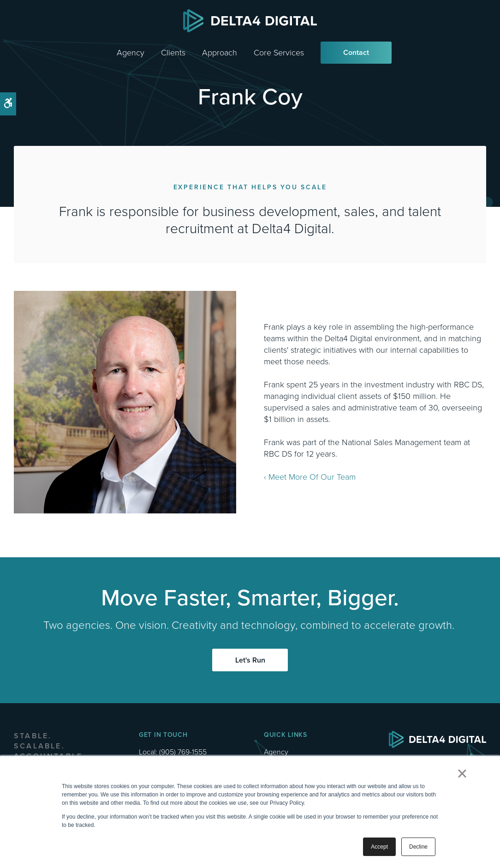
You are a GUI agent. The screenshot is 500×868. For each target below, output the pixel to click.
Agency (131, 53)
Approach (220, 53)
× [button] (462, 773)
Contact (356, 52)
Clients (173, 53)
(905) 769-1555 (183, 752)
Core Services (279, 53)
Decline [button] (418, 847)
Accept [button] (379, 847)
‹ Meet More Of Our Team (310, 477)
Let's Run (250, 660)
